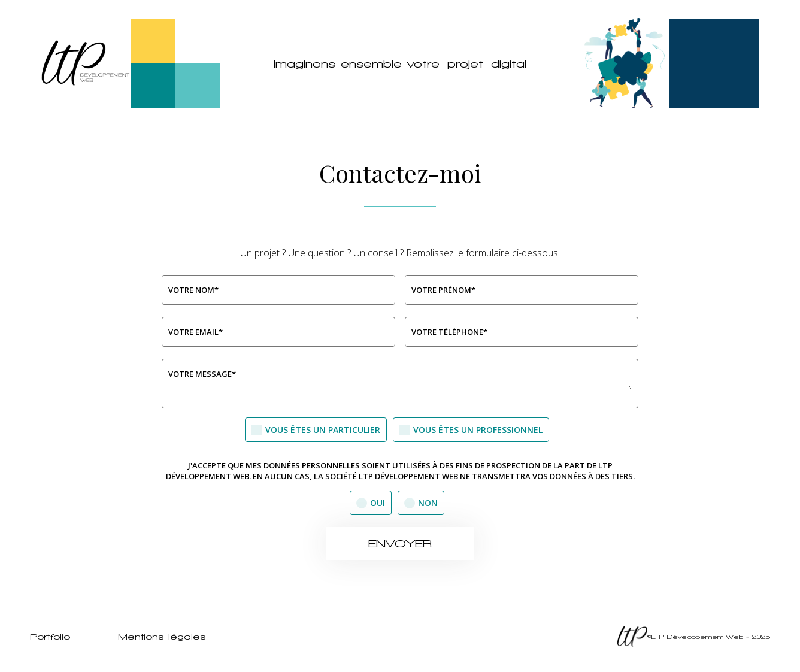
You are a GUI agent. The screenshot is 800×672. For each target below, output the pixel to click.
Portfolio (50, 637)
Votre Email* (196, 332)
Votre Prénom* (443, 290)
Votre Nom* (193, 290)
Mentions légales (162, 637)
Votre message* (202, 374)
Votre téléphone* (449, 332)
